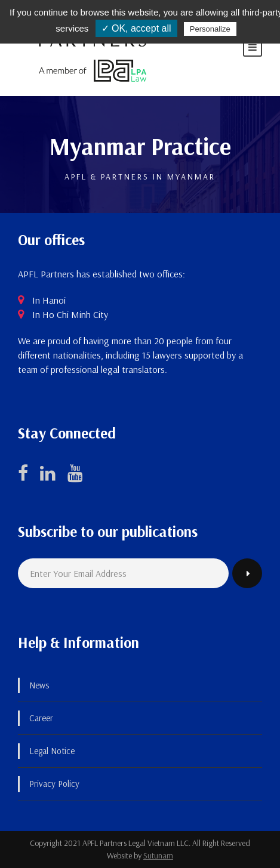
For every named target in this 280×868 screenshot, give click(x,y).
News (39, 685)
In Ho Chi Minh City (70, 314)
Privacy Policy (54, 784)
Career (41, 718)
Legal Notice (52, 751)
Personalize (210, 29)
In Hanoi (49, 300)
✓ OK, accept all (136, 28)
